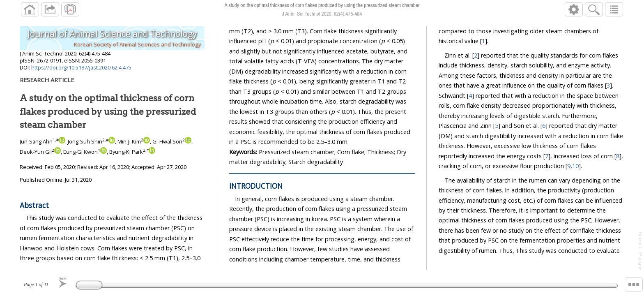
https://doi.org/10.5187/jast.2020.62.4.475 (81, 67)
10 (576, 166)
